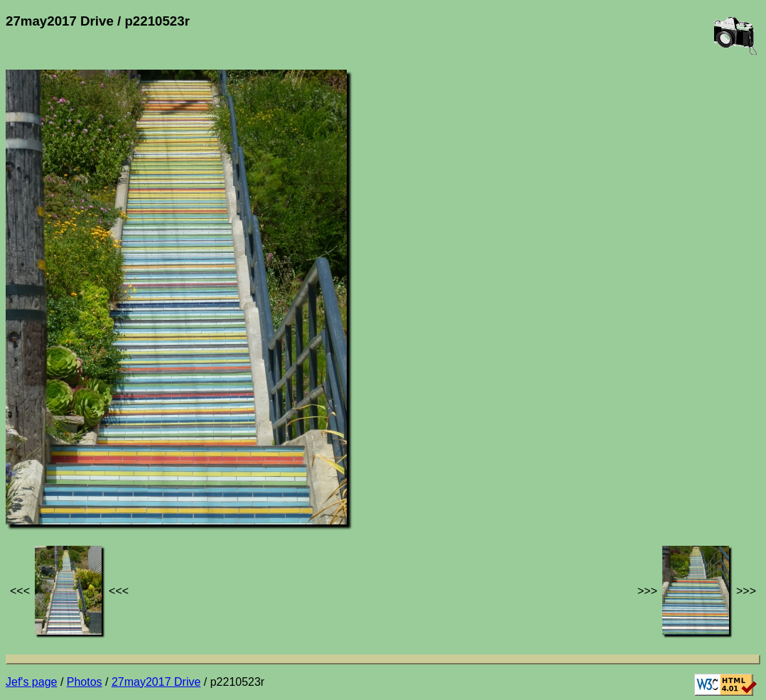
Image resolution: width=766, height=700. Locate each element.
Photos (85, 682)
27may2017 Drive (156, 682)
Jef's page (31, 682)
